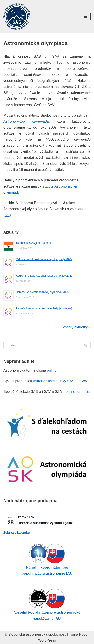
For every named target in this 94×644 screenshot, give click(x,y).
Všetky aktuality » (77, 327)
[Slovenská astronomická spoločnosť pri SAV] (17, 16)
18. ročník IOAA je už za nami (34, 243)
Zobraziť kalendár (17, 533)
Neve (83, 634)
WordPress (47, 640)
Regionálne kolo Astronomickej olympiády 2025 (44, 276)
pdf (7, 215)
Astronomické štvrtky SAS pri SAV (60, 381)
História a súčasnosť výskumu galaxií (46, 523)
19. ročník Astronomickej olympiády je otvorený (44, 308)
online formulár (77, 392)
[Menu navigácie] (85, 16)
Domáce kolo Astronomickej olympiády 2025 (42, 292)
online (52, 370)
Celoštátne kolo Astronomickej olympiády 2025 (44, 259)
